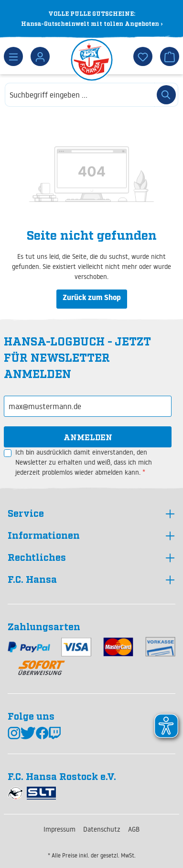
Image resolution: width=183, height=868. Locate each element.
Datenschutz (102, 829)
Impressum (59, 829)
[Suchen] (166, 95)
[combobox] (80, 95)
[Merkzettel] (143, 56)
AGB (134, 829)
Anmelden (88, 437)
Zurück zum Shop (92, 299)
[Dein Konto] (40, 56)
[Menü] (13, 56)
